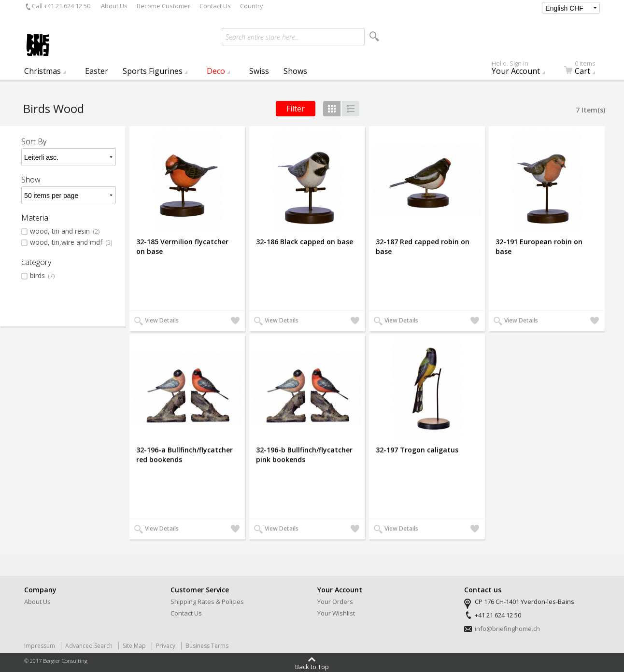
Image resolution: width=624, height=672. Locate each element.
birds (42, 276)
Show (31, 180)
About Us (114, 6)
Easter (97, 71)
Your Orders (335, 602)
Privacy (166, 646)
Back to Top (312, 666)
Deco (216, 71)
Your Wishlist (336, 613)
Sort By (34, 141)
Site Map (134, 646)
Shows (295, 71)
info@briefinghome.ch (507, 629)
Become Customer (163, 6)
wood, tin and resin (65, 231)
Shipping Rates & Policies (207, 602)
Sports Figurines (153, 71)
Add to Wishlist (234, 321)
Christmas (43, 71)
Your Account (521, 70)
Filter (296, 109)
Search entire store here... (262, 37)
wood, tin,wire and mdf (71, 243)
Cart (586, 70)
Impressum (40, 646)
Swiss (259, 71)
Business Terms (207, 646)
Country (252, 6)
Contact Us (215, 6)
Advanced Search (89, 646)
